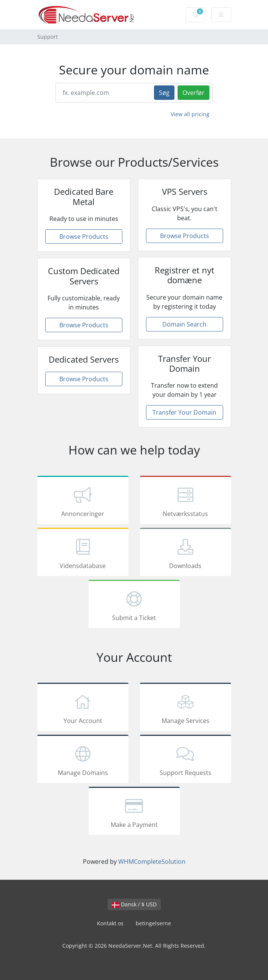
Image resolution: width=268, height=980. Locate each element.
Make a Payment (134, 812)
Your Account (83, 708)
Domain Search (184, 324)
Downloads (186, 553)
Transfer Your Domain (184, 412)
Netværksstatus (186, 501)
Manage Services (186, 708)
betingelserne (153, 923)
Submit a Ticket (134, 605)
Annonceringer (83, 501)
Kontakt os (110, 923)
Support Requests (186, 760)
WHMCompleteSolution (152, 862)
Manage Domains (83, 760)
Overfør (193, 93)
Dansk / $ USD (134, 904)
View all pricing (190, 114)
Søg (164, 93)
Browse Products (84, 237)
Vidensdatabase (83, 553)
